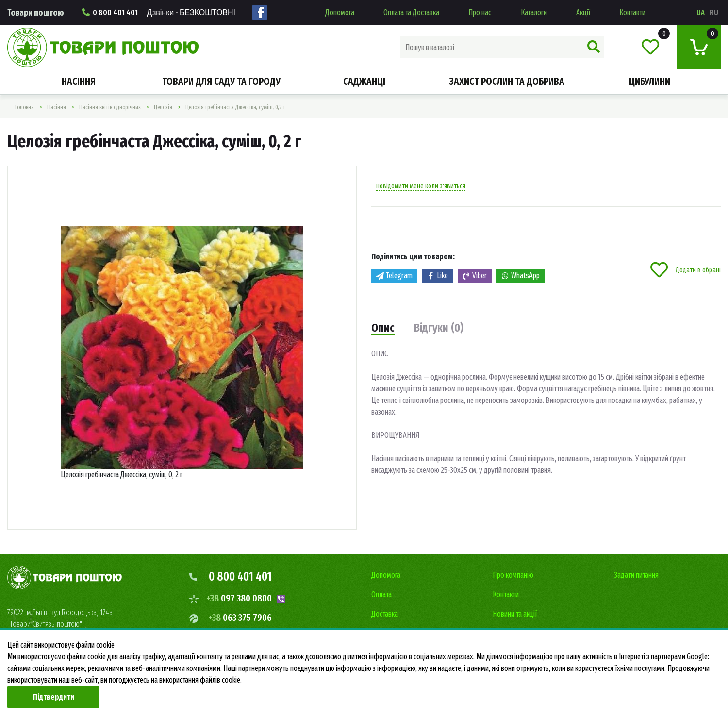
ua (701, 12)
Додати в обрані (686, 270)
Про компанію (513, 575)
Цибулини (650, 82)
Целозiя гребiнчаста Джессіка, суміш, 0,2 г (235, 107)
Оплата (381, 594)
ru (714, 12)
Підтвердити (54, 697)
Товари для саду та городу (221, 82)
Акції (583, 12)
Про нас (480, 12)
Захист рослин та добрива (507, 82)
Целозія (163, 107)
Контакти (632, 12)
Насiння (79, 82)
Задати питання (636, 575)
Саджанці (364, 82)
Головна (25, 107)
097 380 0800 (239, 598)
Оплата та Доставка (411, 12)
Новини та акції (515, 614)
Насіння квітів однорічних (110, 107)
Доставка (385, 614)
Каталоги (534, 12)
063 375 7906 (240, 618)
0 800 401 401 (159, 12)
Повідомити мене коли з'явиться (421, 186)
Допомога (340, 12)
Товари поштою (36, 13)
